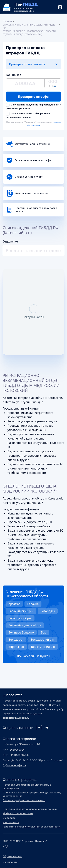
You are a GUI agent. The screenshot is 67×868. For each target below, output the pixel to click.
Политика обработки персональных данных (30, 809)
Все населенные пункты (33, 656)
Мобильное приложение (18, 813)
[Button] (60, 7)
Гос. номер (14, 75)
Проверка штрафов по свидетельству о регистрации (27, 786)
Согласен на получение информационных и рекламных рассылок (33, 106)
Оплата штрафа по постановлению (24, 800)
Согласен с (28, 115)
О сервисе (9, 818)
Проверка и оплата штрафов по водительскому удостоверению (32, 794)
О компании (10, 862)
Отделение (10, 241)
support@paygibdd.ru (16, 718)
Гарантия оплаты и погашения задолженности (31, 827)
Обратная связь (12, 856)
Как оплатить (11, 822)
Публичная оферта (14, 765)
